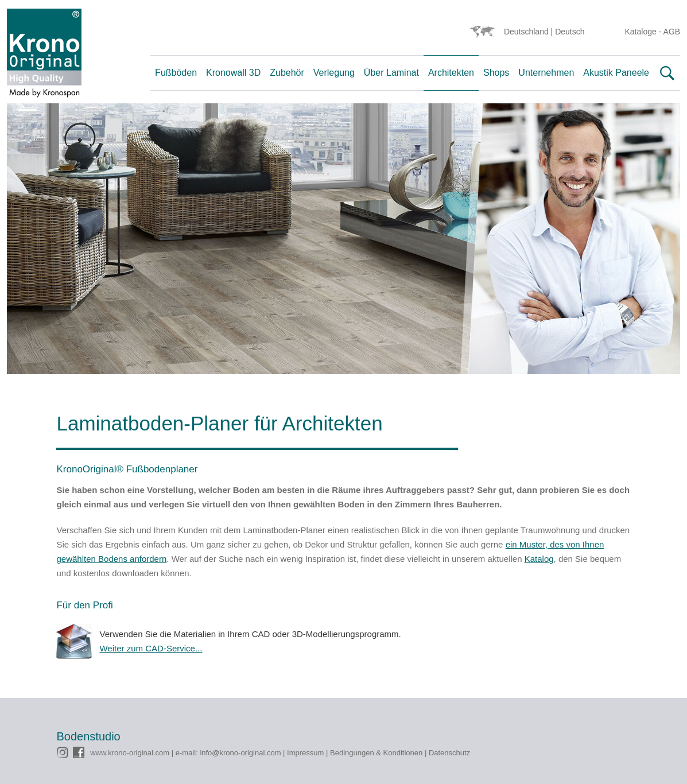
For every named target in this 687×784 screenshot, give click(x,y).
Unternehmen (546, 73)
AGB (672, 32)
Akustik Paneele (616, 73)
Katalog (539, 559)
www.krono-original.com (130, 753)
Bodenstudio (89, 736)
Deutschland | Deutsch (544, 32)
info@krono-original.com (240, 753)
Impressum (305, 753)
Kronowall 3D (233, 73)
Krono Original (44, 56)
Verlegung (334, 73)
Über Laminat (391, 73)
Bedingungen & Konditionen (376, 753)
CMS (65, 702)
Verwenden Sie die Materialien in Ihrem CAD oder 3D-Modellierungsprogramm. (365, 642)
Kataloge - (644, 32)
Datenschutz (449, 753)
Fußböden (176, 73)
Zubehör (287, 73)
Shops (496, 73)
